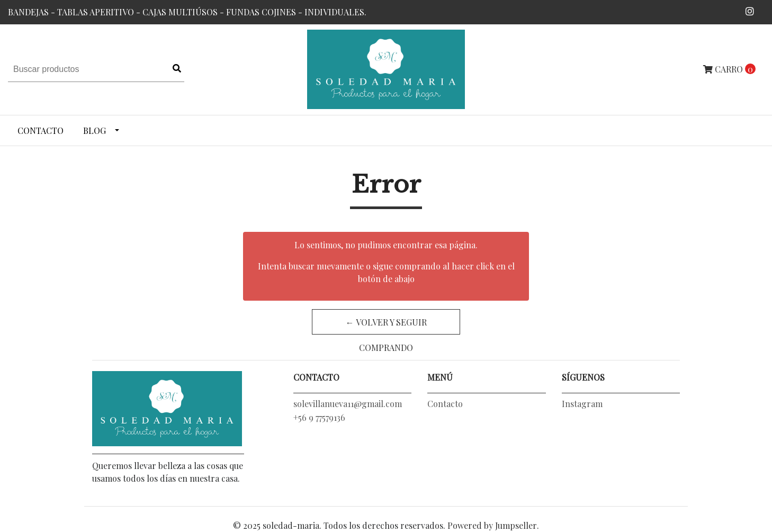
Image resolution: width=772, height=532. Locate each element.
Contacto (41, 130)
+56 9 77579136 (319, 417)
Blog (95, 130)
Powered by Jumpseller (492, 525)
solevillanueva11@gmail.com (348, 404)
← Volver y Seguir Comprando (386, 326)
